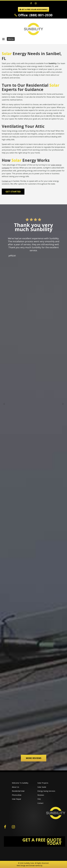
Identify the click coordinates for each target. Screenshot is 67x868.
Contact (40, 803)
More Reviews (34, 758)
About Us (15, 787)
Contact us (6, 181)
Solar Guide (42, 787)
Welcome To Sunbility (20, 783)
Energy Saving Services (46, 791)
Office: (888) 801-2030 (34, 15)
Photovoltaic (17, 795)
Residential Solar (18, 791)
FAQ (39, 799)
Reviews (41, 795)
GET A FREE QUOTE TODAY (42, 841)
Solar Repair (17, 799)
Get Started (13, 192)
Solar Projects (43, 783)
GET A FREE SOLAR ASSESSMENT (33, 9)
